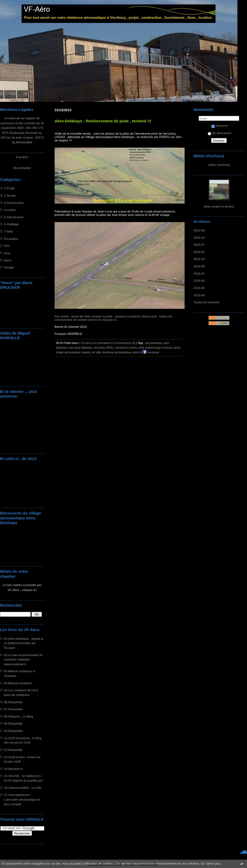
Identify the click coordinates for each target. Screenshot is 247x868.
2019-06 (199, 281)
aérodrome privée (126, 348)
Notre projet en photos (219, 206)
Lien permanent (101, 343)
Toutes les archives (206, 302)
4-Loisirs (10, 210)
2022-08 (199, 230)
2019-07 (199, 273)
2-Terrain (10, 195)
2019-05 (199, 288)
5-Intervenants (14, 217)
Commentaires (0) (124, 343)
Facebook (151, 352)
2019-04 (199, 295)
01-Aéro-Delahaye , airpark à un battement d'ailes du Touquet (24, 643)
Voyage (9, 267)
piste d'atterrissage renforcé (155, 348)
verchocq (99, 348)
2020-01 (199, 252)
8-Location (11, 239)
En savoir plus (211, 864)
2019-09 (199, 266)
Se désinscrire (219, 133)
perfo (177, 348)
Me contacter (22, 168)
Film (7, 246)
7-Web (8, 231)
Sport (8, 260)
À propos (22, 157)
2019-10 (199, 259)
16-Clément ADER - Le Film (23, 788)
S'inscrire (220, 126)
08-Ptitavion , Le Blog (18, 716)
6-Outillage (11, 224)
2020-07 (199, 245)
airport (136, 352)
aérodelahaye (154, 343)
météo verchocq (219, 165)
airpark (86, 352)
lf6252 (110, 348)
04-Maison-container (18, 683)
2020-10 (199, 238)
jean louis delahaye (80, 348)
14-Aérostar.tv (13, 769)
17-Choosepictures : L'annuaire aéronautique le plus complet (22, 799)
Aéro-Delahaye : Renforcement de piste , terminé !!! (103, 121)
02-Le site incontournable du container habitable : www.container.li (23, 659)
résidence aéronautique (117, 352)
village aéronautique (68, 352)
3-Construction (14, 203)
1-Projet (9, 188)
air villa (96, 352)
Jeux (7, 253)
